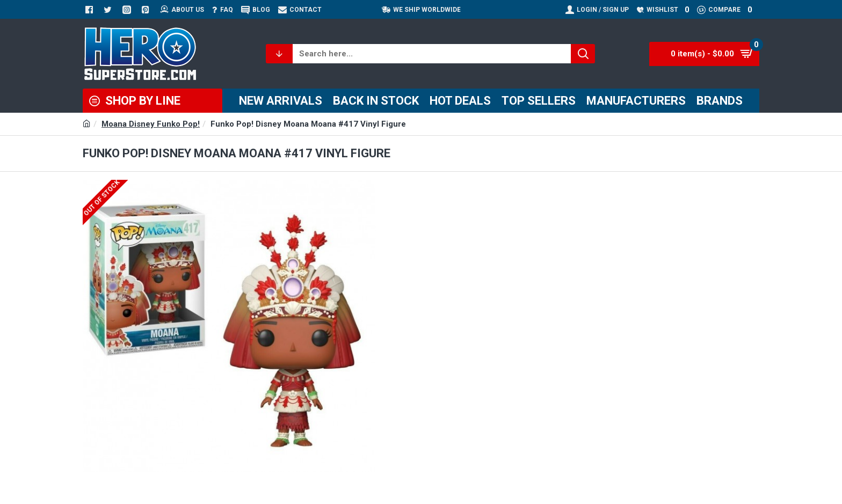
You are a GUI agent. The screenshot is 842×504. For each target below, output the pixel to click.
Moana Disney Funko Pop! (151, 124)
